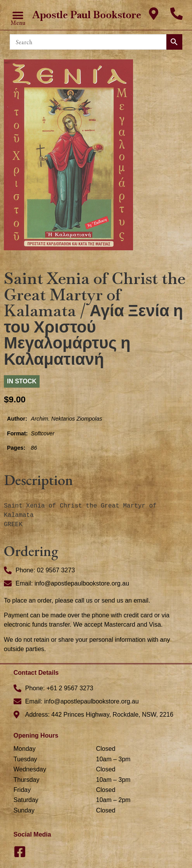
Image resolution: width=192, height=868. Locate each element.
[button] (18, 15)
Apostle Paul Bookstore (87, 15)
